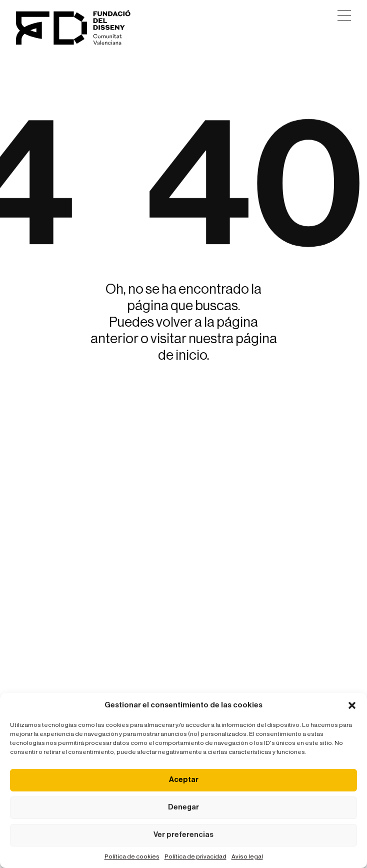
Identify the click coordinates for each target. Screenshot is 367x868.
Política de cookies (132, 856)
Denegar (183, 807)
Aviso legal (247, 856)
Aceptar (184, 780)
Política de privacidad (195, 856)
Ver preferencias (183, 835)
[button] (352, 705)
